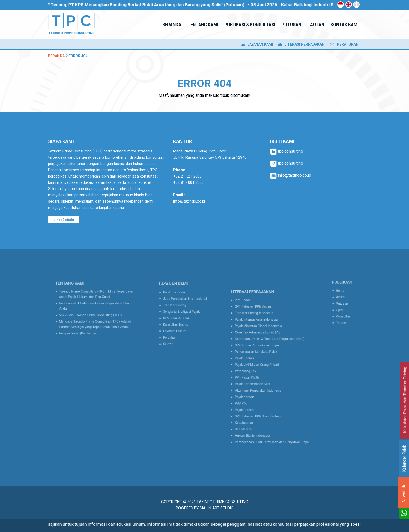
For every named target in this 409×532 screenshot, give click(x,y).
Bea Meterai (249, 418)
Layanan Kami (257, 44)
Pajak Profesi (250, 402)
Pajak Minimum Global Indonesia (261, 333)
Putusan (342, 303)
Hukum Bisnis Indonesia (256, 424)
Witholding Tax (251, 371)
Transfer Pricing (176, 307)
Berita (341, 293)
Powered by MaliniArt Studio (205, 508)
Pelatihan (172, 333)
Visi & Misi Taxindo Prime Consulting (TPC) (92, 314)
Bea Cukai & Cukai (178, 318)
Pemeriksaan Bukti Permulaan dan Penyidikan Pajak (273, 429)
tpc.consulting (287, 151)
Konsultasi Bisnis (177, 323)
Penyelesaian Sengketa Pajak (259, 354)
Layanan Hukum (177, 328)
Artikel (341, 298)
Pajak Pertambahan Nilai (256, 381)
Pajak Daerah (250, 360)
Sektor (171, 339)
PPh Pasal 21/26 (252, 376)
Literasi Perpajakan (301, 44)
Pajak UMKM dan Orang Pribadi (260, 365)
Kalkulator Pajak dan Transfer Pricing (405, 400)
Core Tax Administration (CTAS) (261, 338)
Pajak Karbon (250, 392)
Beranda (56, 56)
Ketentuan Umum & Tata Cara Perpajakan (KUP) (270, 344)
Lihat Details (64, 220)
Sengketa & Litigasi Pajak (182, 312)
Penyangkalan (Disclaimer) (82, 329)
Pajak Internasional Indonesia (259, 328)
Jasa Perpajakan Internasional (185, 301)
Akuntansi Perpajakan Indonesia (261, 386)
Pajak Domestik (176, 296)
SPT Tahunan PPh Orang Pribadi (261, 408)
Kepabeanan (249, 413)
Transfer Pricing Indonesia (258, 323)
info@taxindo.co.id (189, 201)
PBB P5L (247, 397)
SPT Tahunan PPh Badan (257, 317)
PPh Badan (248, 312)
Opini (340, 309)
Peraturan (344, 44)
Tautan (342, 319)
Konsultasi (344, 314)
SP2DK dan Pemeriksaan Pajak (260, 349)
